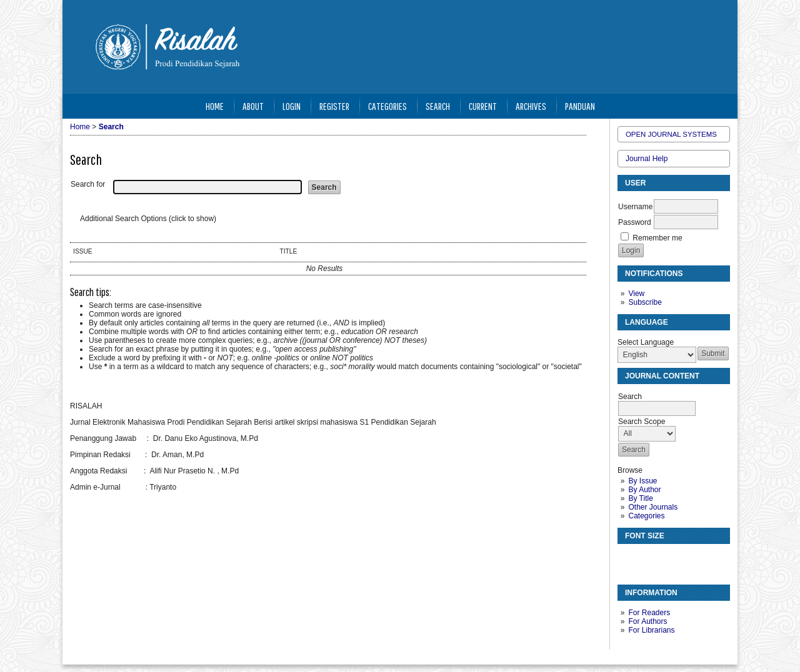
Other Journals (653, 507)
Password (635, 222)
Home (215, 106)
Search (438, 106)
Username (635, 207)
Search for (88, 184)
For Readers (649, 613)
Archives (531, 106)
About (253, 106)
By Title (640, 498)
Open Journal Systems (671, 134)
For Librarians (651, 630)
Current (483, 106)
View (636, 294)
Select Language (646, 342)
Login (292, 106)
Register (334, 106)
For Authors (647, 621)
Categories (646, 516)
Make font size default (649, 559)
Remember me (657, 238)
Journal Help (647, 159)
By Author (644, 490)
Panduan (580, 106)
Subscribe (645, 302)
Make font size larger (669, 559)
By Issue (642, 481)
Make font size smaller (629, 559)
